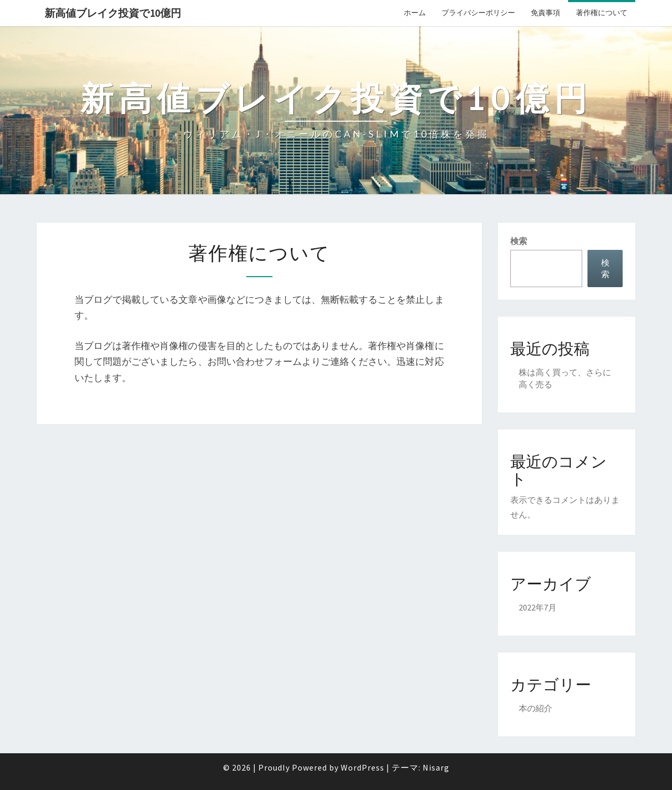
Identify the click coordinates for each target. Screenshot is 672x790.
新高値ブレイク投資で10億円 (113, 13)
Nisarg (436, 767)
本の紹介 (535, 708)
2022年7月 (538, 607)
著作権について (602, 13)
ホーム (415, 13)
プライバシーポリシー (478, 13)
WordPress (363, 767)
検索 (519, 241)
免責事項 (545, 13)
